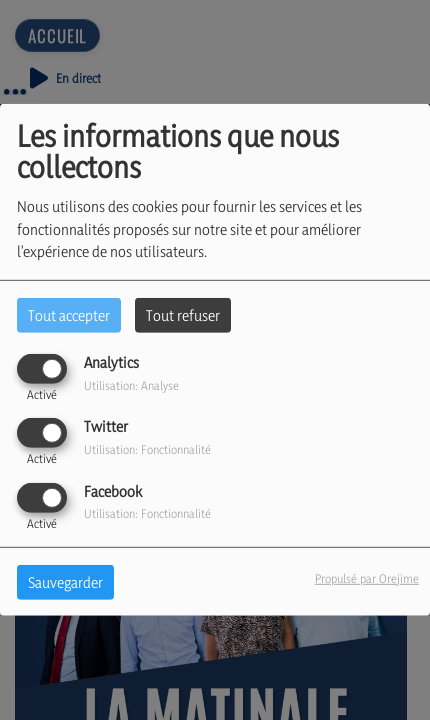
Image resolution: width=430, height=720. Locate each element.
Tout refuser (183, 315)
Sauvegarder (65, 581)
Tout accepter (69, 315)
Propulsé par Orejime (367, 577)
